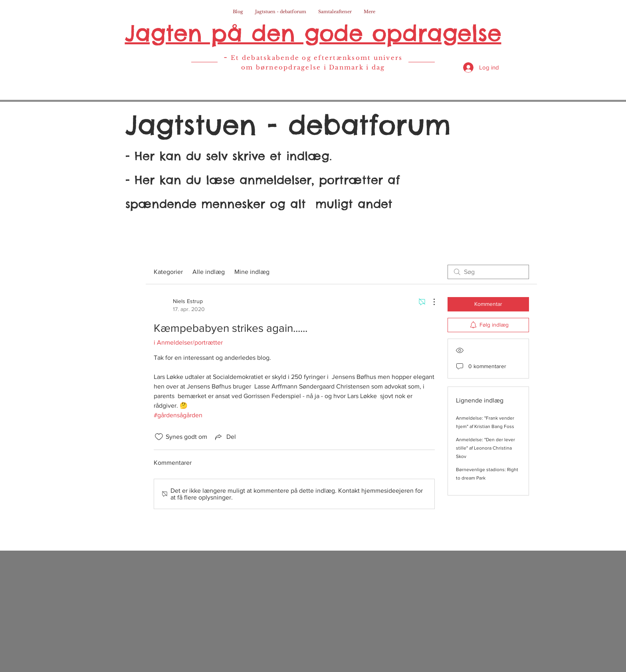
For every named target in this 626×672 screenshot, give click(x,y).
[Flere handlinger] (430, 302)
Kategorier (168, 272)
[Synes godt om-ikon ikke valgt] (159, 437)
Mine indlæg (252, 272)
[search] (488, 272)
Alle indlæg (209, 272)
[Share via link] (225, 437)
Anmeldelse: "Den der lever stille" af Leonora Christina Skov (485, 448)
